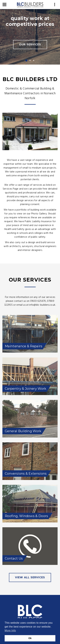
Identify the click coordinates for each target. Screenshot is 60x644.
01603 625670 (38, 301)
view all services (30, 577)
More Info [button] (10, 631)
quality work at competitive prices (30, 21)
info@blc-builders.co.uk (42, 305)
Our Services (30, 44)
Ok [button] (30, 638)
